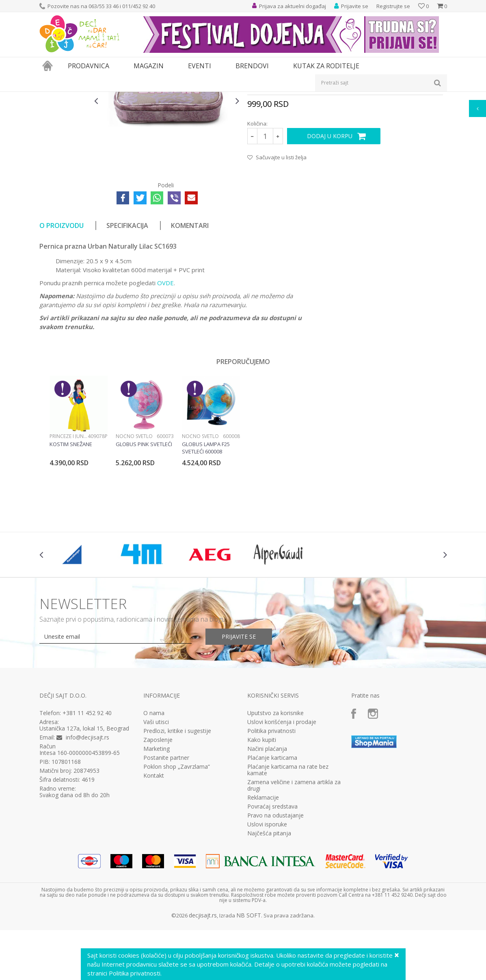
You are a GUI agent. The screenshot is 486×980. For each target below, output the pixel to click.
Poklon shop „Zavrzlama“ (177, 859)
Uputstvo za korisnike (275, 805)
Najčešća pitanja (269, 925)
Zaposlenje (158, 832)
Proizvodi (77, 97)
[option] (65, 137)
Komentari (190, 317)
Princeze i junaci (69, 528)
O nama (154, 805)
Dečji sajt (50, 97)
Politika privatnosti (271, 823)
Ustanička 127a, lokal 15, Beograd (84, 820)
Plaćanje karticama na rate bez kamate (288, 862)
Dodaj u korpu (330, 228)
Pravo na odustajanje (275, 907)
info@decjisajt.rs (87, 829)
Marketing (157, 841)
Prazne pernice (157, 97)
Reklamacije (263, 889)
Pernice (126, 97)
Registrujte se (393, 6)
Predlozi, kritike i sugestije (177, 823)
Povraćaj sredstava (272, 898)
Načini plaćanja (267, 841)
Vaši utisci (156, 814)
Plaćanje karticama (272, 850)
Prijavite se (239, 728)
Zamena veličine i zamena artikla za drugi (294, 877)
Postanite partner (166, 850)
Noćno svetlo (134, 528)
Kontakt (154, 867)
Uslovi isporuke (267, 916)
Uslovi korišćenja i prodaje (282, 814)
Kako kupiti (262, 832)
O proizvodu (62, 317)
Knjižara (103, 97)
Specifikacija (127, 317)
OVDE (165, 375)
